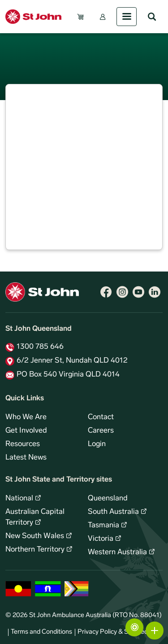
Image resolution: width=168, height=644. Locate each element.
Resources (23, 444)
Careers (101, 431)
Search (152, 17)
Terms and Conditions (41, 632)
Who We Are (26, 417)
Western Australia (117, 552)
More (155, 631)
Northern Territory (35, 550)
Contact (101, 417)
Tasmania (103, 526)
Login (97, 444)
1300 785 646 (40, 347)
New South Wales (35, 536)
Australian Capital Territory (35, 517)
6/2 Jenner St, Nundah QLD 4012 (72, 361)
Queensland (108, 499)
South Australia (113, 512)
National (19, 499)
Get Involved (26, 431)
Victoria (101, 539)
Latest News (26, 458)
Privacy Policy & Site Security (119, 632)
